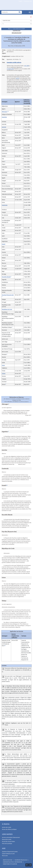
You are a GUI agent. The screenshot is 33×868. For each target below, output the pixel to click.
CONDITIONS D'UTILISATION (10, 864)
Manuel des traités (7, 840)
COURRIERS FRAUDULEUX (21, 860)
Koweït (4, 244)
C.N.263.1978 (10, 69)
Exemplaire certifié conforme (14, 63)
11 (5, 645)
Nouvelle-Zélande (6, 277)
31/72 (17, 78)
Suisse (3, 365)
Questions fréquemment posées (10, 852)
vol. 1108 (27, 66)
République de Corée (7, 309)
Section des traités (7, 827)
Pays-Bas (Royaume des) (8, 295)
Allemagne (4, 112)
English (20, 1)
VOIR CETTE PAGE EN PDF (31, 17)
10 (7, 485)
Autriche (4, 127)
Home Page (14, 6)
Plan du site (5, 856)
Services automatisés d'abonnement (11, 838)
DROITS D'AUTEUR (8, 860)
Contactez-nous (28, 1)
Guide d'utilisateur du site (8, 854)
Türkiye (4, 374)
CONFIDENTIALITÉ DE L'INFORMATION (12, 862)
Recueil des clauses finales (8, 842)
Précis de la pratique (7, 844)
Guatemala (5, 205)
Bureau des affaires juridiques (9, 829)
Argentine (4, 117)
